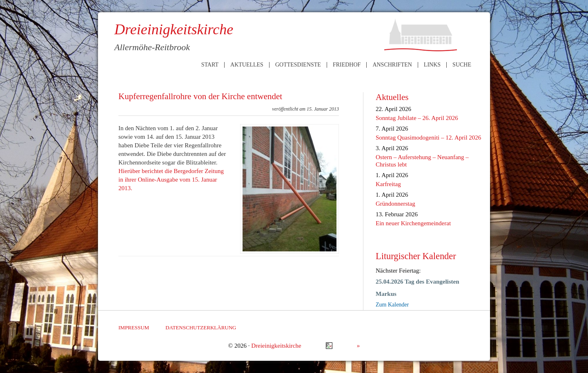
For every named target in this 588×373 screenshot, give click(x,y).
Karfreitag (388, 184)
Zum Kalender (392, 305)
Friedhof (347, 65)
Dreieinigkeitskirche (276, 346)
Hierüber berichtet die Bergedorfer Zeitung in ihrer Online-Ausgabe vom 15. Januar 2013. (171, 180)
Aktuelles (247, 65)
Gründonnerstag (395, 204)
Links (432, 65)
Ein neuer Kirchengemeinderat (413, 223)
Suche (462, 65)
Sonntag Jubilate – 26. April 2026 (417, 118)
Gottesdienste (298, 65)
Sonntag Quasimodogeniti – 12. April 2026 (428, 138)
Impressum (134, 327)
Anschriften (392, 65)
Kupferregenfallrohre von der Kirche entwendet (200, 96)
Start (210, 65)
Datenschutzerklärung (201, 327)
